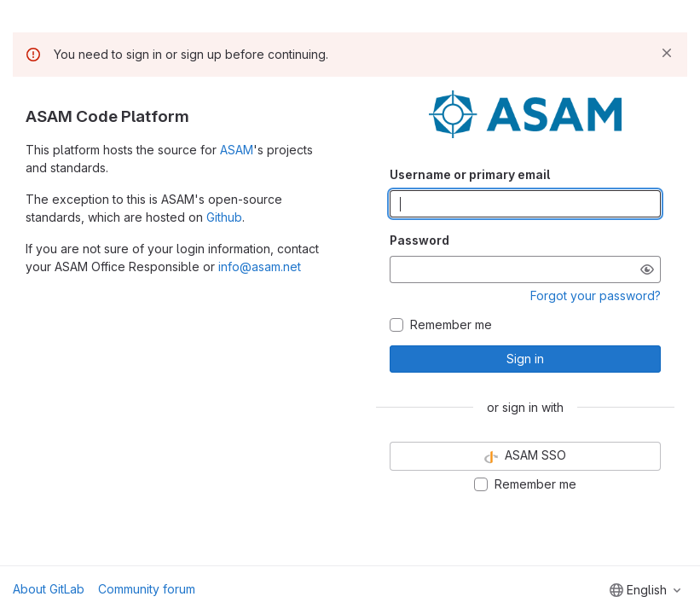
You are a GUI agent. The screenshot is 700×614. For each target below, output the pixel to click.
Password (419, 240)
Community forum (147, 589)
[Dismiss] (667, 53)
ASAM (237, 150)
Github (224, 217)
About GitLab (49, 589)
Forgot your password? (596, 295)
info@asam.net (260, 266)
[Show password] (647, 269)
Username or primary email (470, 174)
